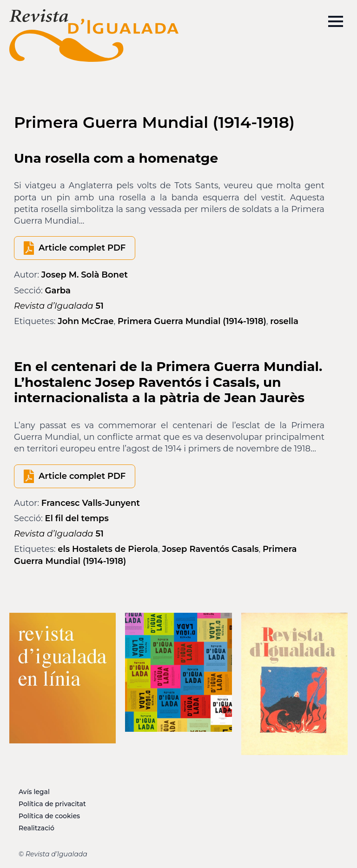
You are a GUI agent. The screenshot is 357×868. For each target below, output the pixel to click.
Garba (58, 291)
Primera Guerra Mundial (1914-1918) (192, 321)
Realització (36, 828)
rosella (284, 321)
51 (59, 306)
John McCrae (86, 321)
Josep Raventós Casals (211, 549)
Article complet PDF (82, 248)
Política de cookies (49, 816)
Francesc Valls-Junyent (91, 503)
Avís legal (34, 792)
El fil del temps (77, 518)
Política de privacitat (52, 804)
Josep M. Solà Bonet (85, 275)
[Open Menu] (336, 21)
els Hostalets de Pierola (108, 549)
